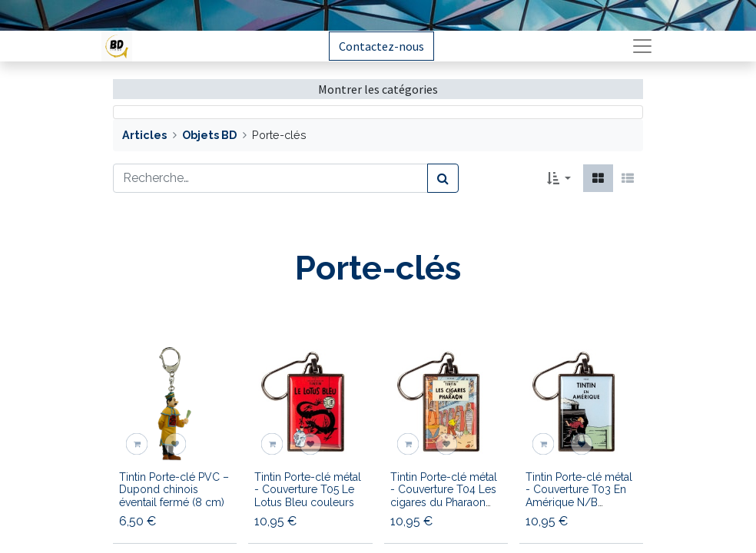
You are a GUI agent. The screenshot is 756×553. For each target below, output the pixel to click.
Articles (144, 135)
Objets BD (209, 135)
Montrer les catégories (378, 89)
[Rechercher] (443, 178)
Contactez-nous (381, 46)
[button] (559, 178)
